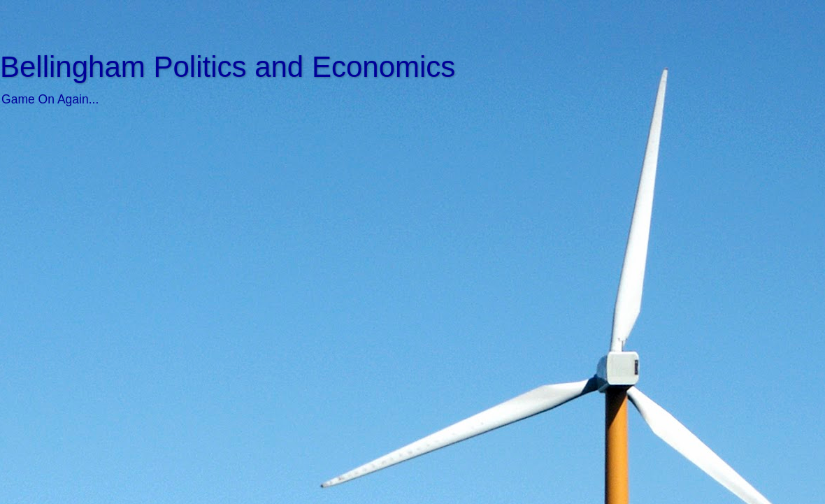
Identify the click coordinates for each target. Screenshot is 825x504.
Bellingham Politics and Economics (228, 67)
